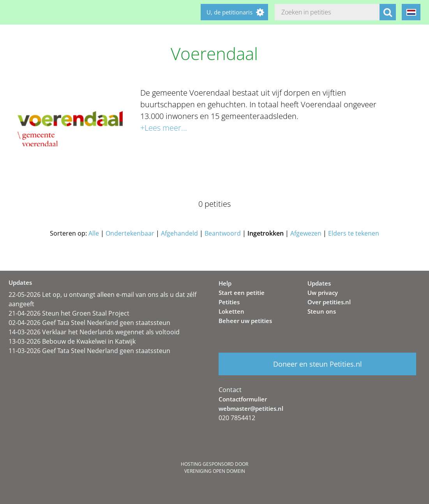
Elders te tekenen (354, 233)
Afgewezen (306, 233)
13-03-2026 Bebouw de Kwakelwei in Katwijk (72, 341)
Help (225, 283)
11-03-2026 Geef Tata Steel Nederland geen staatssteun (89, 351)
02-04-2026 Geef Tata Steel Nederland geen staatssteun (89, 323)
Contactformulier (243, 399)
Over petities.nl (329, 302)
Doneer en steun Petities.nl (318, 364)
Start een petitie (242, 293)
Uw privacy (323, 293)
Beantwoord (223, 233)
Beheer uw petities (245, 321)
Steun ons (322, 311)
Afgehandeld (179, 233)
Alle (94, 233)
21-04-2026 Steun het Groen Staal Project (69, 313)
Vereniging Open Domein (215, 471)
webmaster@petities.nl (251, 408)
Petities (229, 302)
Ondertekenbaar (130, 233)
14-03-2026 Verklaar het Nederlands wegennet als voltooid (94, 332)
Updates (319, 283)
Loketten (231, 311)
